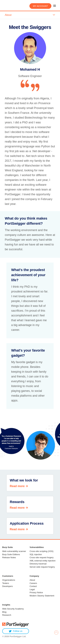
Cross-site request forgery (42, 557)
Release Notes (9, 557)
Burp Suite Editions (11, 554)
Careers (33, 583)
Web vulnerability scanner (14, 551)
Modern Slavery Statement (42, 596)
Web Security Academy (13, 609)
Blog (4, 612)
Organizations (9, 580)
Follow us (16, 631)
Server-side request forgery (42, 567)
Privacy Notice (36, 592)
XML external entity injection (43, 561)
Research (7, 615)
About (32, 580)
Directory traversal (38, 564)
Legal (32, 589)
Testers (6, 583)
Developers (8, 586)
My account (40, 6)
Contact (33, 586)
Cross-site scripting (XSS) (42, 551)
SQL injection (36, 554)
